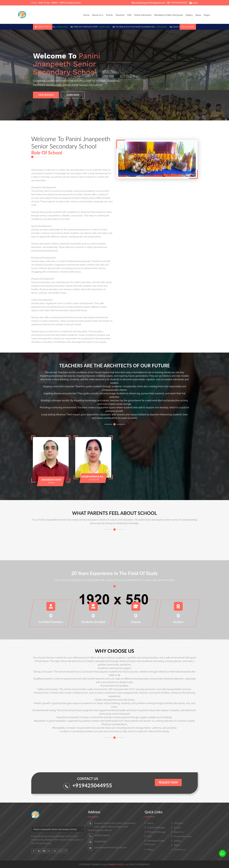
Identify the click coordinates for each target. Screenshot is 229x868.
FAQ (129, 15)
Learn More (73, 95)
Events (109, 15)
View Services (46, 95)
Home (86, 15)
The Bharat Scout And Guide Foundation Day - (143, 27)
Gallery (189, 15)
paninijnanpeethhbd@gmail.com (148, 3)
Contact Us (178, 850)
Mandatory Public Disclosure (168, 15)
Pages (207, 15)
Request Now (168, 782)
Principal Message (155, 832)
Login (194, 3)
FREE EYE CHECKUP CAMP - (93, 27)
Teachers (120, 15)
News (198, 15)
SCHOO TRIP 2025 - (55, 27)
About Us (98, 15)
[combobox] (58, 829)
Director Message (155, 828)
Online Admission (143, 15)
